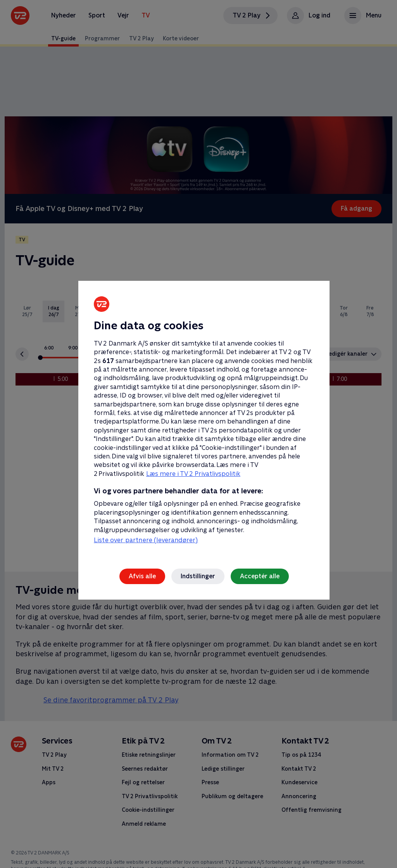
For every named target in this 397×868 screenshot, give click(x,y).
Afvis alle (142, 576)
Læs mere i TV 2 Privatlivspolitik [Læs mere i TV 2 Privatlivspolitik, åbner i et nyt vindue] (193, 474)
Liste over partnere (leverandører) (146, 540)
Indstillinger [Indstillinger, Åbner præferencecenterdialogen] (198, 576)
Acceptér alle (260, 576)
